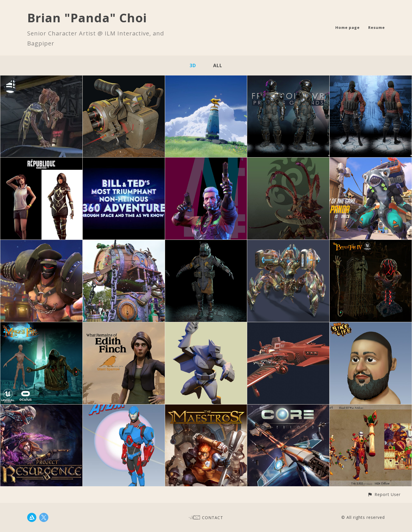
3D (193, 65)
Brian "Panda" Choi (87, 18)
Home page (347, 27)
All (218, 65)
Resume (377, 27)
